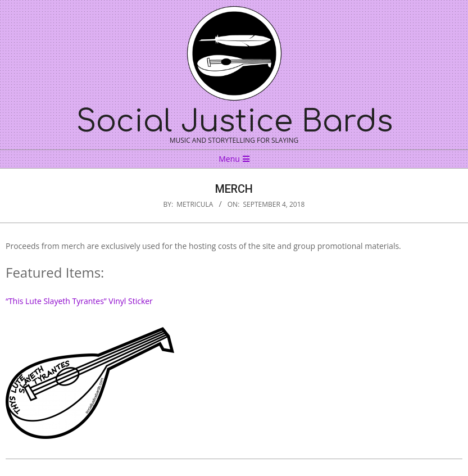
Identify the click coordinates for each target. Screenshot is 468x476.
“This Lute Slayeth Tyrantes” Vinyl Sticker (79, 301)
